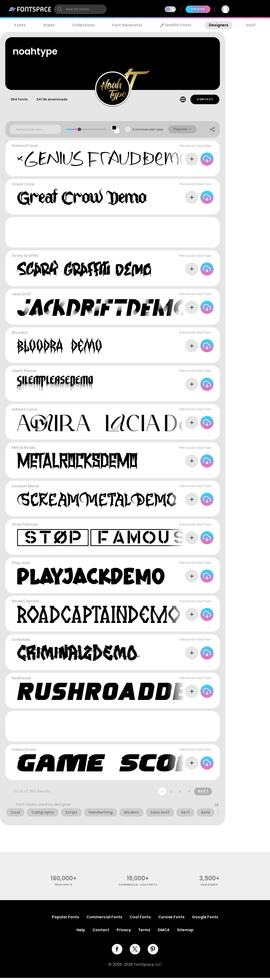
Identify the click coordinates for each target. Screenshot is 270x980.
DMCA (164, 932)
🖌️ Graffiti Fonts (176, 25)
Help (81, 932)
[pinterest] (153, 951)
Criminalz (21, 642)
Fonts (20, 25)
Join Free (249, 9)
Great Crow (23, 186)
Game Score (24, 752)
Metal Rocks (24, 450)
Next (203, 794)
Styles (49, 25)
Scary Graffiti (25, 258)
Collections (83, 25)
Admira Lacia (25, 412)
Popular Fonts (66, 919)
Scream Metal (25, 488)
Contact (205, 102)
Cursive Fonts (171, 919)
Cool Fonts (140, 919)
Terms (144, 932)
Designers (219, 25)
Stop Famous (25, 527)
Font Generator (127, 25)
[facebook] (117, 951)
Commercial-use (148, 132)
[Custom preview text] (35, 132)
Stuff (251, 25)
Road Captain (25, 603)
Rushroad (21, 680)
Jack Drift (21, 296)
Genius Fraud (25, 148)
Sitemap (185, 932)
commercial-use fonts (138, 887)
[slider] (79, 132)
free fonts (64, 887)
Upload (198, 9)
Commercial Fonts (104, 919)
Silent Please (24, 373)
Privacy (124, 932)
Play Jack (21, 565)
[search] (80, 9)
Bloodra (20, 335)
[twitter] (135, 951)
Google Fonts (205, 919)
